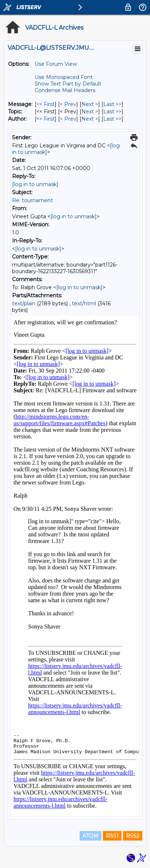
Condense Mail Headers (65, 90)
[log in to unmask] (35, 184)
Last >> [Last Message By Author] (112, 119)
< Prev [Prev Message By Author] (68, 119)
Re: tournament (32, 200)
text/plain (24, 303)
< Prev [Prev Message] (68, 104)
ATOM (91, 836)
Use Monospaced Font (64, 77)
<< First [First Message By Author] (46, 119)
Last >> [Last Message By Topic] (112, 112)
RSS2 (133, 836)
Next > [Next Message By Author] (90, 119)
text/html (84, 303)
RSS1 (112, 836)
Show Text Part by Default (68, 84)
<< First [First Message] (46, 104)
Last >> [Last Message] (112, 104)
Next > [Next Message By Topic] (90, 112)
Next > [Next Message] (90, 104)
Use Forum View (56, 64)
